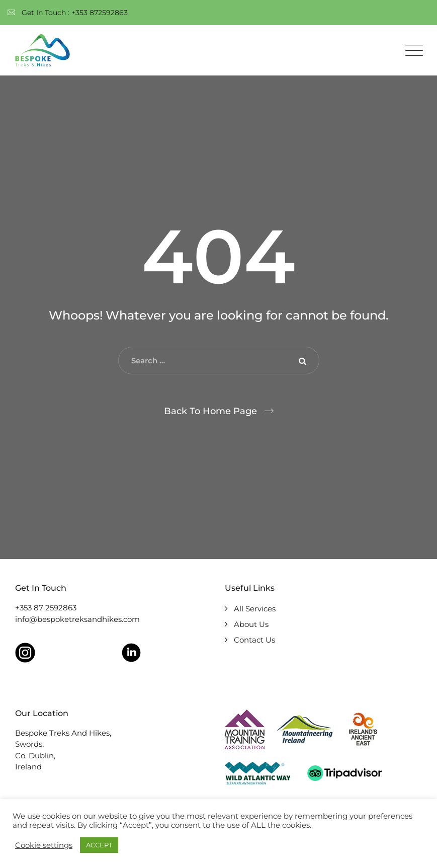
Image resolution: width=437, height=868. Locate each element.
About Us (251, 624)
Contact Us (254, 640)
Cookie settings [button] (44, 845)
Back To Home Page (210, 411)
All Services (255, 609)
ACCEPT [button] (99, 845)
